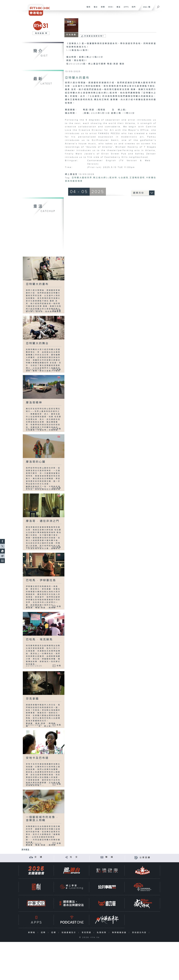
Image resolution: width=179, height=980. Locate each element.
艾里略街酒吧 (137, 178)
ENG (145, 7)
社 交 (74, 857)
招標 (54, 933)
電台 (95, 8)
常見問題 (87, 933)
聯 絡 (110, 857)
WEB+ (110, 8)
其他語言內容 (140, 933)
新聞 (102, 8)
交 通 (39, 857)
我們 (133, 8)
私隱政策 (102, 933)
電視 (88, 8)
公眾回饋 (145, 858)
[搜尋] (158, 6)
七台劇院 (123, 178)
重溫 (118, 8)
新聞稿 (32, 933)
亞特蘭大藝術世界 (82, 178)
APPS (125, 8)
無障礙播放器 (120, 933)
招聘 (44, 933)
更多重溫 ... (26, 850)
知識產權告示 (69, 933)
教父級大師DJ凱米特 (105, 178)
